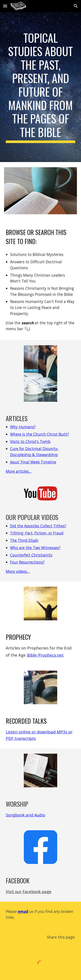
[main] (40, 87)
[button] (5, 6)
